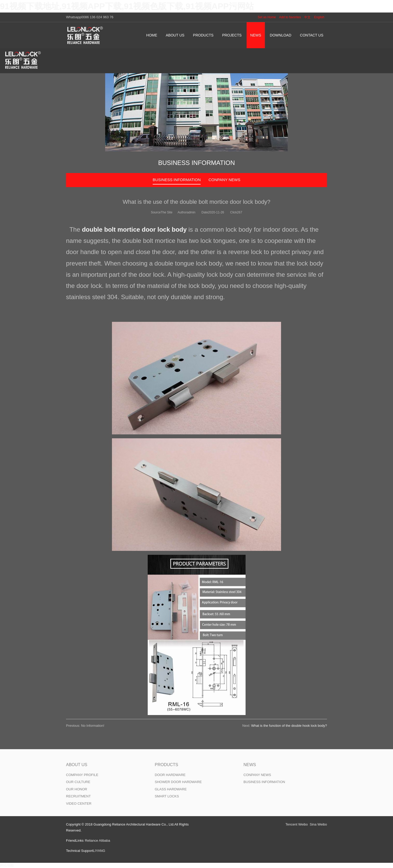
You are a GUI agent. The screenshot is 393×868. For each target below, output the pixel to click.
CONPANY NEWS (224, 180)
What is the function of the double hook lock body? (289, 726)
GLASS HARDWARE (171, 789)
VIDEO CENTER (79, 804)
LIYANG (99, 851)
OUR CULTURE (78, 782)
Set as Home (267, 17)
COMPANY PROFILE (82, 775)
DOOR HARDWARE (170, 775)
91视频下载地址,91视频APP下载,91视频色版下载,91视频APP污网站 (127, 6)
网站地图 (7, 865)
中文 (307, 17)
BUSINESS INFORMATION (177, 180)
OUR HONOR (77, 789)
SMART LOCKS (167, 796)
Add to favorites (290, 17)
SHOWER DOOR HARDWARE (178, 782)
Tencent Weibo (297, 824)
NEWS (250, 765)
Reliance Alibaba (97, 841)
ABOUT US (77, 765)
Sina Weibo (318, 824)
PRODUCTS (166, 765)
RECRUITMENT (78, 796)
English (319, 17)
